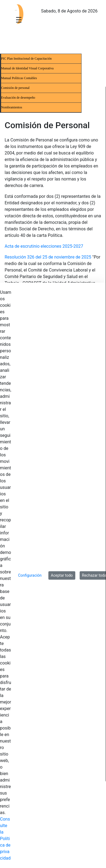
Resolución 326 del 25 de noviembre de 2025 (48, 257)
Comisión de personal (15, 88)
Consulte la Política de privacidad (5, 839)
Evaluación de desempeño (18, 98)
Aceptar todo (62, 575)
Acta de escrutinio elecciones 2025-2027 (44, 246)
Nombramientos (12, 107)
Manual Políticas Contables (19, 78)
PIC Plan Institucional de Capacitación (26, 59)
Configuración (30, 575)
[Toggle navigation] (19, 20)
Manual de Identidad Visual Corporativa (27, 68)
